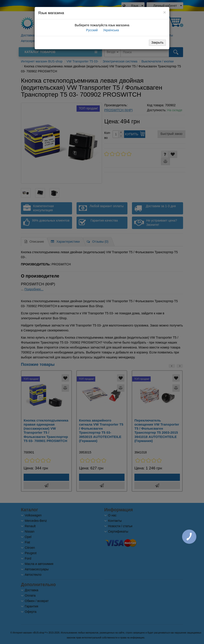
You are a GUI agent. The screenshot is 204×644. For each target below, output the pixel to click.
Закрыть (157, 42)
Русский (91, 30)
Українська (111, 30)
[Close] (165, 12)
